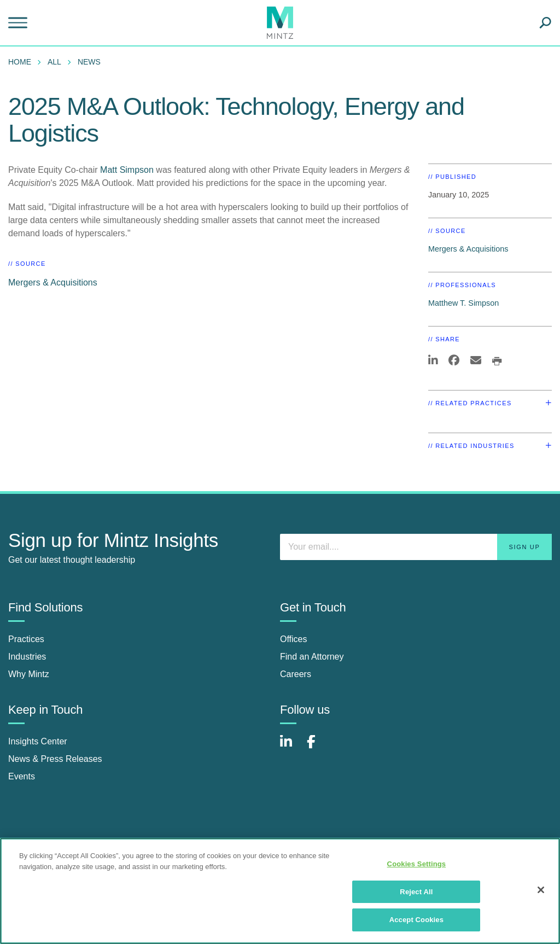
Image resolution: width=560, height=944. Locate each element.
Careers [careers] (296, 674)
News (89, 62)
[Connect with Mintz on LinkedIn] (291, 747)
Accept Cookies (416, 920)
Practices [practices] (26, 639)
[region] (280, 891)
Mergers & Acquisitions (53, 282)
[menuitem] (22, 62)
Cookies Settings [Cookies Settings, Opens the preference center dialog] (417, 864)
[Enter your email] (416, 547)
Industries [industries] (27, 657)
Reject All (416, 892)
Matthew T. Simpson (463, 303)
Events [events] (22, 776)
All (54, 62)
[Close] (541, 890)
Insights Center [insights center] (38, 741)
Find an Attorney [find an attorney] (312, 657)
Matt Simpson (127, 170)
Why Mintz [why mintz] (29, 674)
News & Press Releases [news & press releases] (55, 759)
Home (20, 62)
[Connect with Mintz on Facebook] (318, 747)
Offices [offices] (294, 639)
